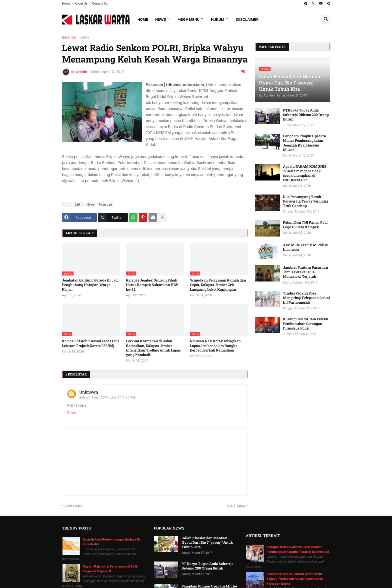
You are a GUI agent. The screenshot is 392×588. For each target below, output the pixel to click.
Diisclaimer (247, 19)
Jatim (84, 37)
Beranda (69, 37)
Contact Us (100, 3)
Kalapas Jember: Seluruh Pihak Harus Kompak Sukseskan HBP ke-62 (152, 285)
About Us (81, 3)
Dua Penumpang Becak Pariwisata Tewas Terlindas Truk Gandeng (306, 201)
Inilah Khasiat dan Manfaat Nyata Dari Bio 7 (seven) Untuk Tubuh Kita (207, 542)
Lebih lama (236, 505)
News (161, 19)
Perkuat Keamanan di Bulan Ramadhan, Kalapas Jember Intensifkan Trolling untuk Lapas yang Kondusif (153, 348)
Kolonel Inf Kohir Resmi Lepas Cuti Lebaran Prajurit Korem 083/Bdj (90, 343)
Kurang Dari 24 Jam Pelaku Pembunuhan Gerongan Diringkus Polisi (306, 323)
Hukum (218, 19)
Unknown (89, 392)
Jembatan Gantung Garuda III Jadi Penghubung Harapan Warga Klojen (90, 285)
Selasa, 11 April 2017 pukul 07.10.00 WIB (107, 397)
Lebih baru (73, 505)
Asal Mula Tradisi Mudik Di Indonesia (306, 247)
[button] (326, 19)
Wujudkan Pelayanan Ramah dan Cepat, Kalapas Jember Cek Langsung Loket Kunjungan (218, 285)
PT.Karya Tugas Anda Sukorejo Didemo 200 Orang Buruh (306, 115)
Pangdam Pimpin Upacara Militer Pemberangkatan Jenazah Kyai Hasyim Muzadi (304, 143)
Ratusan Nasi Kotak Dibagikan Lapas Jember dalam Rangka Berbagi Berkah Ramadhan (215, 345)
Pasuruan (105, 204)
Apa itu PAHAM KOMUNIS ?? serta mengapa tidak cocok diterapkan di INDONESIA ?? (305, 173)
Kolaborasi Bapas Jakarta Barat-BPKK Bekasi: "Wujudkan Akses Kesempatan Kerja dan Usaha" (295, 579)
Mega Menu (188, 19)
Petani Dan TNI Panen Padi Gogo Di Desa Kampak (305, 225)
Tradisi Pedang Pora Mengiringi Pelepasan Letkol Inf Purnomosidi (306, 298)
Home (66, 3)
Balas (72, 413)
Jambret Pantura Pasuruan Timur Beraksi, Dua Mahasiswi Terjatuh (305, 272)
